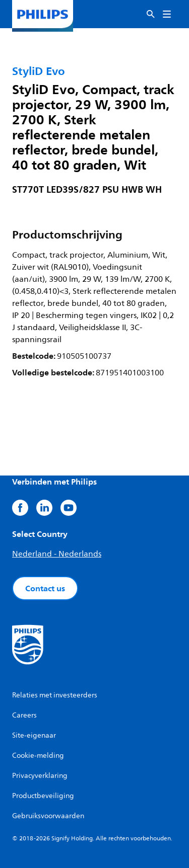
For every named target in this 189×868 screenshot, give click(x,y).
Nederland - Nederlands (57, 554)
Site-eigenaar (34, 735)
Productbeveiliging (43, 796)
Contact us (45, 588)
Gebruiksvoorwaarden (48, 816)
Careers (24, 715)
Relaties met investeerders (55, 695)
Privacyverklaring (40, 776)
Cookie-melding (38, 756)
